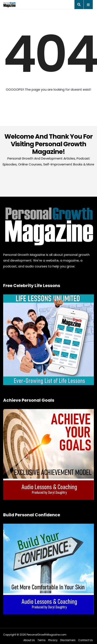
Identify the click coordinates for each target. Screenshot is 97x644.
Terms (42, 640)
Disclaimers (68, 640)
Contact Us (86, 640)
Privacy (53, 640)
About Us (29, 640)
